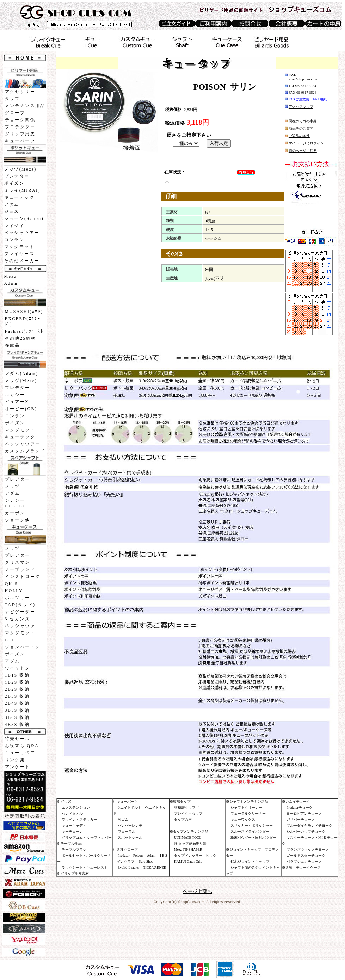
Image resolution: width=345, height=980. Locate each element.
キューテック (19, 197)
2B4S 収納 (17, 703)
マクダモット (19, 247)
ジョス (12, 211)
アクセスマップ (301, 107)
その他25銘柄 (21, 338)
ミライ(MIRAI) (22, 190)
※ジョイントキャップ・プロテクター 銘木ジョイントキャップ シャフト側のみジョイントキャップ (253, 861)
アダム (12, 204)
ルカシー (15, 395)
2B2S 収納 (17, 689)
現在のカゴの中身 (303, 121)
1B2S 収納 (17, 682)
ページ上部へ (197, 891)
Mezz (11, 276)
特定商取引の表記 (25, 816)
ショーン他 (18, 520)
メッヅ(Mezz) (20, 169)
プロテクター (20, 127)
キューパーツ (20, 141)
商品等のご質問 (301, 128)
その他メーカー (22, 261)
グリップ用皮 (20, 134)
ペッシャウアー (22, 233)
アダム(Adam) (22, 374)
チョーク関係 (20, 120)
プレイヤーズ (19, 254)
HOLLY (14, 591)
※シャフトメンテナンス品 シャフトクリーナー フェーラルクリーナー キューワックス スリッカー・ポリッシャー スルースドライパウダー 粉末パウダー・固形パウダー (251, 819)
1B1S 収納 (17, 675)
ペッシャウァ (20, 626)
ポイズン (14, 183)
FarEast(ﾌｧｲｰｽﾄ (24, 331)
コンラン (14, 240)
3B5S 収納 (17, 710)
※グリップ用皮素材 (73, 873)
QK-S (12, 584)
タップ (13, 99)
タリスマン (18, 562)
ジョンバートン (23, 647)
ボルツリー (18, 598)
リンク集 (15, 760)
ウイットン (18, 668)
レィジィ (14, 226)
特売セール (18, 739)
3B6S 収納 (17, 717)
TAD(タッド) (20, 605)
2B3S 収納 (17, 696)
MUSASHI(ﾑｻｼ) (24, 312)
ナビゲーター (20, 612)
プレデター (17, 176)
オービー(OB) (21, 409)
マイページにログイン (306, 143)
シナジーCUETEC (16, 503)
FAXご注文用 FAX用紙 (308, 99)
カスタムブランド (25, 451)
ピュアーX (17, 402)
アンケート (18, 767)
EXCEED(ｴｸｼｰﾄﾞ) (23, 321)
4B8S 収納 (17, 725)
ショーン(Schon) (24, 218)
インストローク (23, 577)
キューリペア (20, 753)
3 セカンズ (17, 619)
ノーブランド (20, 569)
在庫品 (13, 345)
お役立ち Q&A (22, 746)
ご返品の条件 (299, 136)
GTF (10, 640)
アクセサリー (20, 92)
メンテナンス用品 (25, 106)
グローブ (15, 113)
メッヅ (13, 486)
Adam (11, 283)
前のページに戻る (303, 151)
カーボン (15, 513)
